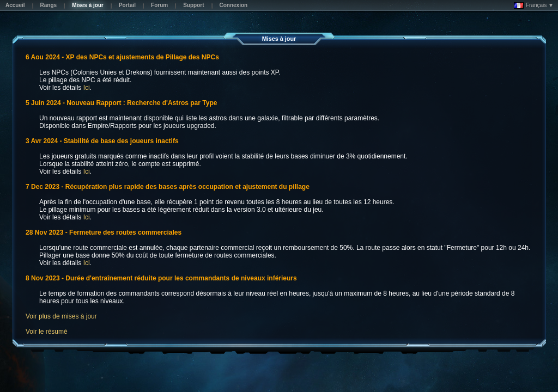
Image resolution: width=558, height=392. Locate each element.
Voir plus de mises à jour (61, 316)
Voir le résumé (47, 332)
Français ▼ (534, 5)
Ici (87, 88)
